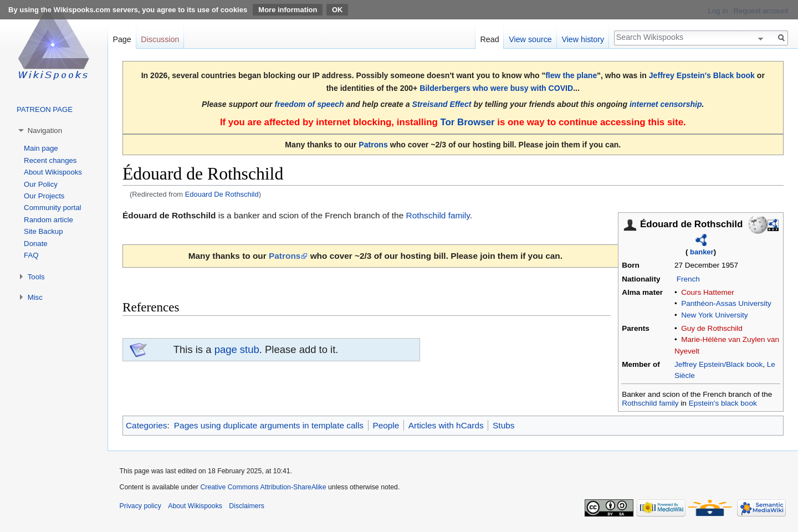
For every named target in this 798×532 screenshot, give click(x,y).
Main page (41, 148)
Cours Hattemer (708, 292)
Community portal (52, 208)
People (386, 425)
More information (288, 10)
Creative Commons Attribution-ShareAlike (263, 487)
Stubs (503, 425)
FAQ (31, 255)
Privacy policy (140, 506)
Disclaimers (247, 506)
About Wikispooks (53, 172)
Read (489, 39)
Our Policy (41, 184)
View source (530, 39)
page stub (237, 349)
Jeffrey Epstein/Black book (718, 364)
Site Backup (43, 231)
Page (122, 39)
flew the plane (571, 75)
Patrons (373, 145)
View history (583, 39)
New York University (714, 315)
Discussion (160, 39)
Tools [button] (36, 277)
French (688, 279)
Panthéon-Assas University (726, 303)
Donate (36, 244)
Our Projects (44, 196)
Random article (48, 220)
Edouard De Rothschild (222, 194)
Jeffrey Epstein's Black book (702, 75)
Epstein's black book (723, 403)
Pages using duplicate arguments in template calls (269, 425)
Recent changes (50, 160)
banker (702, 252)
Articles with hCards (446, 425)
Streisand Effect (442, 104)
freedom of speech (310, 104)
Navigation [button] (45, 131)
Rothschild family (650, 403)
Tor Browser (467, 122)
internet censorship (666, 104)
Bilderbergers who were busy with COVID (496, 88)
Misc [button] (35, 297)
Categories (146, 425)
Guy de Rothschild (712, 328)
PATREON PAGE (45, 109)
